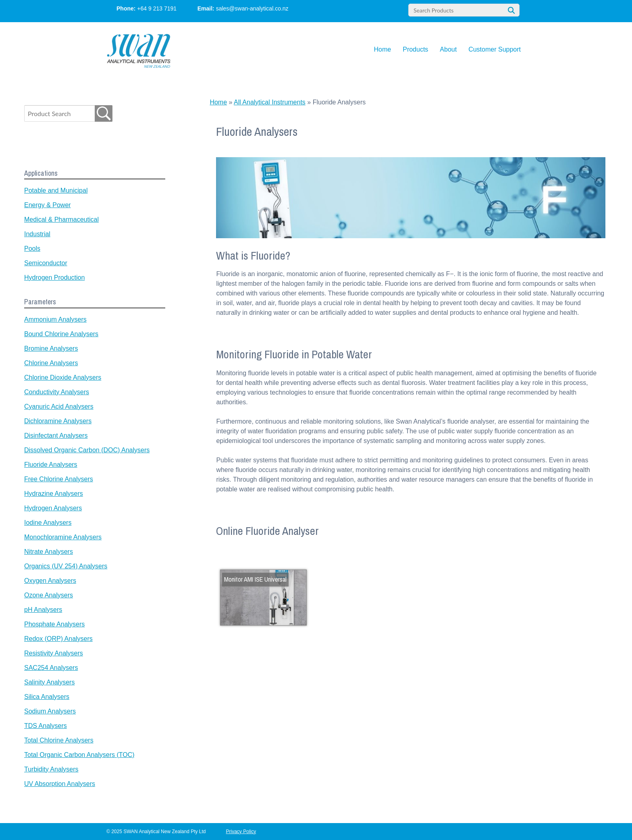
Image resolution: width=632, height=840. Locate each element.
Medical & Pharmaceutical (61, 219)
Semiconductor (46, 263)
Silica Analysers (47, 697)
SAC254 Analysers (51, 668)
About (448, 49)
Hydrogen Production (54, 278)
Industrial (37, 234)
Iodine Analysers (48, 523)
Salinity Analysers (49, 682)
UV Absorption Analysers (60, 784)
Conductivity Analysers (57, 392)
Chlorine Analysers (51, 363)
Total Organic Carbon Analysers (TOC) (79, 755)
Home (383, 49)
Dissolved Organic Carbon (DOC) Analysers (87, 450)
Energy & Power (48, 205)
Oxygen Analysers (50, 581)
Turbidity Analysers (51, 769)
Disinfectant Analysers (56, 436)
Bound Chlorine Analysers (61, 334)
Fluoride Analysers (51, 465)
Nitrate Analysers (49, 552)
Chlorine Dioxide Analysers (63, 377)
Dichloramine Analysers (58, 421)
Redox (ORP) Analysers (58, 639)
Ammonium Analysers (55, 319)
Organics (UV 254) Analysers (66, 566)
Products (415, 49)
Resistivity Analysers (54, 653)
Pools (32, 248)
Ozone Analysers (49, 595)
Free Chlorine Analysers (59, 479)
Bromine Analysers (51, 348)
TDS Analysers (46, 726)
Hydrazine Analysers (54, 494)
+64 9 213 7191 (157, 8)
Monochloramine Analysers (63, 537)
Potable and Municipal (56, 190)
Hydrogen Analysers (53, 508)
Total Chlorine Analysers (59, 740)
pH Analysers (43, 610)
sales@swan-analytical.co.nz (252, 8)
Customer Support (495, 49)
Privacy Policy (241, 832)
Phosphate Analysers (54, 624)
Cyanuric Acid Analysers (59, 406)
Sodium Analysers (50, 711)
